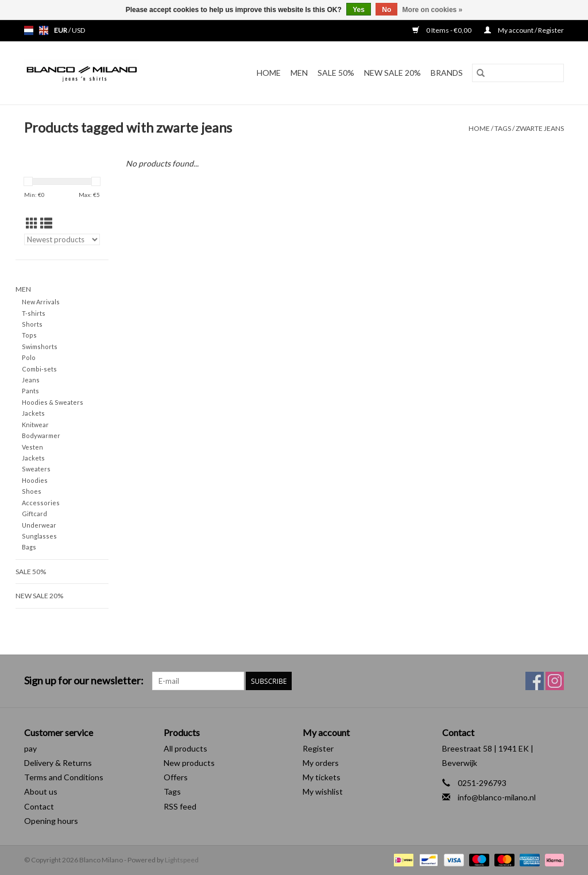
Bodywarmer (41, 435)
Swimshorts (40, 346)
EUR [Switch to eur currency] (61, 30)
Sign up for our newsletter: (84, 681)
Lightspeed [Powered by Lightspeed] (182, 860)
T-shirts (34, 313)
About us (41, 791)
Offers (176, 777)
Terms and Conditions (64, 777)
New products (189, 763)
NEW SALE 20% (392, 73)
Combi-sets (39, 369)
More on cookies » (433, 10)
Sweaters (36, 469)
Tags (503, 128)
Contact (39, 806)
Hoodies (35, 480)
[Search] (518, 73)
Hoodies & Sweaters (53, 402)
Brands (447, 73)
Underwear (39, 525)
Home (269, 73)
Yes (359, 10)
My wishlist (323, 791)
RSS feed (180, 806)
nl (29, 30)
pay (30, 748)
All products (185, 748)
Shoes (32, 491)
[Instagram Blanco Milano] (555, 681)
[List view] (46, 223)
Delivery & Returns (58, 763)
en (44, 30)
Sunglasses (39, 536)
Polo (29, 357)
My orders (321, 763)
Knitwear (35, 425)
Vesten (32, 447)
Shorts (32, 324)
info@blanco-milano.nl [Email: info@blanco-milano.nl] (497, 797)
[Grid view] (32, 223)
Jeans (31, 380)
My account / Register (524, 30)
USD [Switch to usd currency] (78, 30)
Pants (30, 391)
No (386, 10)
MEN (299, 73)
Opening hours (51, 821)
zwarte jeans (540, 128)
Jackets (33, 413)
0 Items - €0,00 (442, 30)
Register (318, 748)
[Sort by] (62, 239)
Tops (29, 335)
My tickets (322, 777)
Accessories (41, 503)
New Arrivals (41, 302)
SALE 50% (336, 73)
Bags (29, 547)
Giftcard (34, 514)
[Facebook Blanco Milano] (535, 681)
